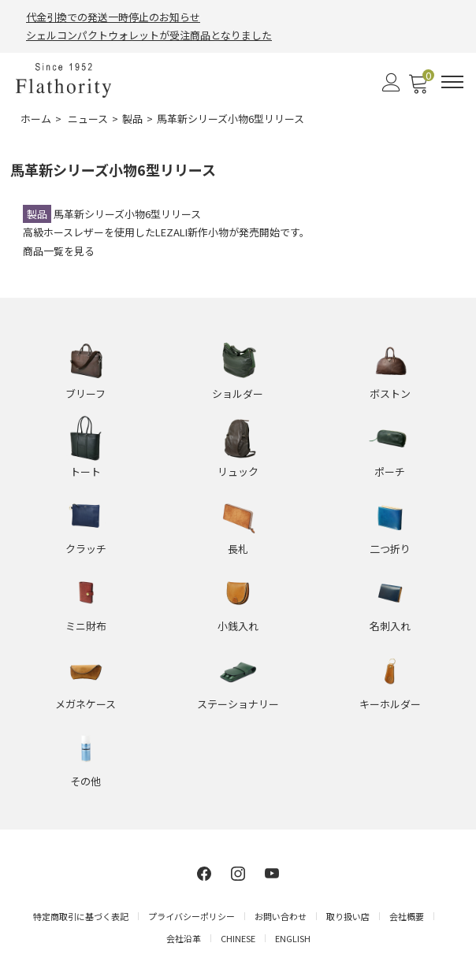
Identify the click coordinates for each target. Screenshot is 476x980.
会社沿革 (184, 938)
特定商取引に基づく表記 (81, 916)
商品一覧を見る (59, 251)
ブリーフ (86, 393)
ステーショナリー (238, 704)
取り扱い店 (348, 916)
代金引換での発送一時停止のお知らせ (113, 17)
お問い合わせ (281, 916)
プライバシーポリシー (192, 916)
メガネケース (86, 704)
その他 (86, 781)
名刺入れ (390, 626)
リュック (238, 471)
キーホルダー (390, 704)
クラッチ (86, 549)
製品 (132, 119)
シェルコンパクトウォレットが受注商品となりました (149, 35)
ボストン (390, 393)
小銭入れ (238, 626)
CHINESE (238, 938)
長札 (238, 549)
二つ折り (390, 549)
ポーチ (390, 471)
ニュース (88, 119)
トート (86, 471)
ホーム (36, 119)
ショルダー (238, 393)
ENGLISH (293, 938)
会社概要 (407, 916)
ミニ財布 (86, 626)
